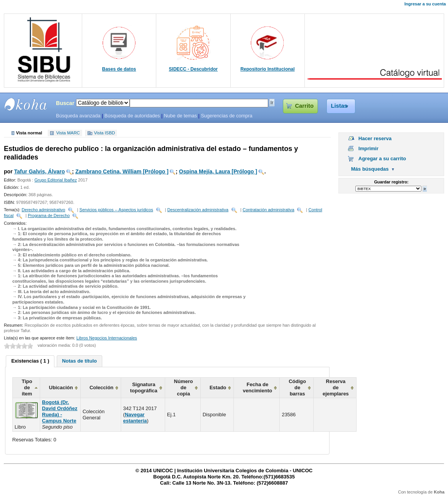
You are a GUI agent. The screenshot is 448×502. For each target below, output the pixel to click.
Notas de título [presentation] (79, 361)
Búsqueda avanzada (78, 116)
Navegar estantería (135, 418)
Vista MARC (68, 133)
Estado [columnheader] (218, 388)
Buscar (65, 103)
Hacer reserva (375, 138)
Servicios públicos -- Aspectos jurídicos (116, 210)
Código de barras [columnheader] (297, 388)
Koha (439, 492)
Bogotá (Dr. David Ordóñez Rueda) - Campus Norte (60, 411)
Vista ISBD (104, 133)
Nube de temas (181, 116)
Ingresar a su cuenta (425, 4)
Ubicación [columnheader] (61, 388)
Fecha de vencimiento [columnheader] (257, 388)
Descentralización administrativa (198, 210)
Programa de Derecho (49, 215)
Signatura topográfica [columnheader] (144, 388)
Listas (339, 106)
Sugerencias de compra (227, 116)
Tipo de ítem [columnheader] (27, 388)
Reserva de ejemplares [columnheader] (336, 388)
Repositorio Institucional (268, 69)
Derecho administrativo (43, 210)
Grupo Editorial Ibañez (56, 180)
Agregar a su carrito (382, 159)
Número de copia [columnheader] (183, 388)
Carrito (304, 106)
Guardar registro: (391, 182)
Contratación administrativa (269, 210)
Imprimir (369, 148)
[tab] (30, 361)
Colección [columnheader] (101, 388)
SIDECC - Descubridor (194, 69)
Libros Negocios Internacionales (107, 338)
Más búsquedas (370, 169)
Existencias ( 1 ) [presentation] (30, 361)
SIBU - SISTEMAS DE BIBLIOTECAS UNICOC (26, 104)
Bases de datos (119, 69)
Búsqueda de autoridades (132, 116)
